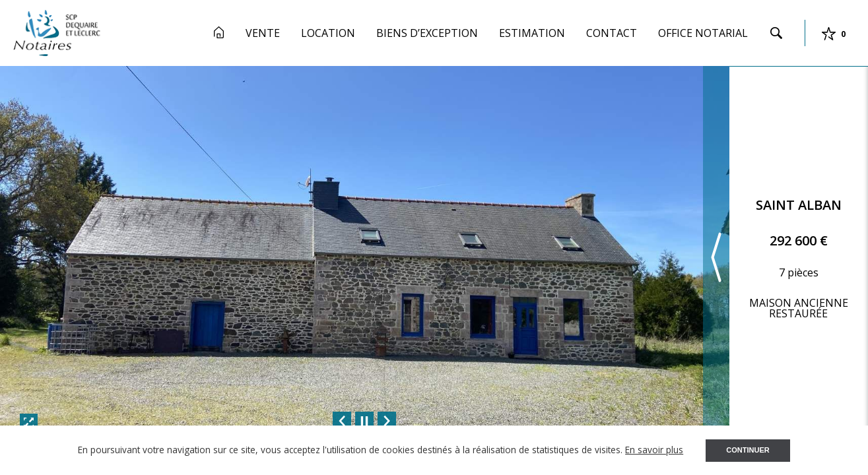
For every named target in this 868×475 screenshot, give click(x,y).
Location (328, 33)
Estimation (532, 33)
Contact (612, 33)
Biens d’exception (427, 33)
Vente (263, 33)
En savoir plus (654, 450)
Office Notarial (703, 33)
